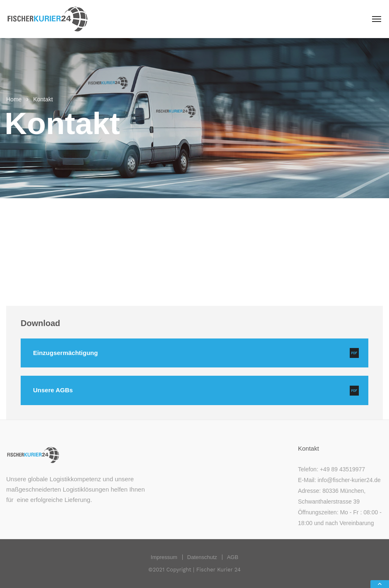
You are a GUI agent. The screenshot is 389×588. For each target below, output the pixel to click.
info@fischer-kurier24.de (349, 480)
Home (14, 99)
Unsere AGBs (53, 390)
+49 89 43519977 (342, 469)
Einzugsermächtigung (66, 353)
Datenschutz (202, 557)
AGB (233, 557)
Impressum (164, 557)
